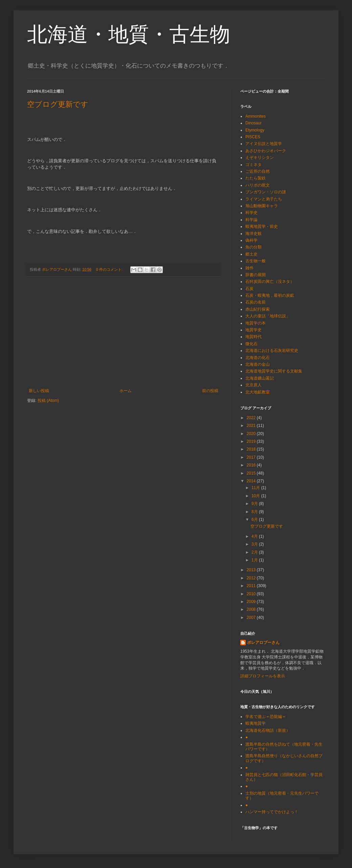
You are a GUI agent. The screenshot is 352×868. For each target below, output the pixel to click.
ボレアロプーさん (263, 643)
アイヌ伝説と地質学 (264, 144)
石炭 (249, 289)
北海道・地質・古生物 (129, 34)
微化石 (251, 344)
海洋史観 (254, 234)
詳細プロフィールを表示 (263, 676)
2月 (255, 552)
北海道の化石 (258, 358)
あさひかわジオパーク (266, 151)
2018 (252, 449)
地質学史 (254, 330)
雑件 (249, 268)
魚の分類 (254, 247)
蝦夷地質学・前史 (262, 226)
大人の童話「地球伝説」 (268, 316)
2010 (252, 594)
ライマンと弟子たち (264, 199)
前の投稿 (210, 391)
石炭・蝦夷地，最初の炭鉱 (270, 295)
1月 (255, 560)
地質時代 (254, 337)
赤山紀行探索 (258, 309)
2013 (252, 570)
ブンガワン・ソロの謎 (266, 192)
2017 (252, 457)
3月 (255, 544)
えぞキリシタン (260, 158)
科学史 (251, 213)
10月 (256, 496)
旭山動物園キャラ (262, 206)
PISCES (253, 137)
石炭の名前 (256, 302)
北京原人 (254, 385)
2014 (252, 481)
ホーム (126, 391)
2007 (252, 618)
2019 (252, 441)
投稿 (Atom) (48, 401)
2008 (252, 609)
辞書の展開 (256, 275)
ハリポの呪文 (258, 185)
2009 (252, 602)
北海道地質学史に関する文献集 (274, 371)
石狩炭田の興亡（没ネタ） (270, 282)
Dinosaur (254, 123)
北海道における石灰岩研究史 (272, 351)
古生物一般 (256, 261)
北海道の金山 (258, 364)
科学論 (251, 220)
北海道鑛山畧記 (260, 378)
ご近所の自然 (258, 171)
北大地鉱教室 (258, 392)
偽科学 (251, 240)
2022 (252, 418)
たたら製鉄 (256, 178)
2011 (252, 586)
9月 (255, 504)
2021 (252, 426)
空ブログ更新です (58, 104)
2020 (252, 434)
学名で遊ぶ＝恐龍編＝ (266, 717)
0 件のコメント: (110, 269)
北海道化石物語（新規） (268, 730)
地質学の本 (256, 323)
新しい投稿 (39, 391)
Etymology (255, 130)
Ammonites (256, 116)
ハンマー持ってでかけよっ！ (272, 812)
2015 (252, 473)
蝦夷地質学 (256, 723)
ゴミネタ (254, 165)
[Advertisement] (124, 333)
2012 (252, 578)
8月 (255, 512)
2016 (252, 465)
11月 (256, 488)
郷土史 (251, 254)
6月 (255, 520)
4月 (255, 536)
